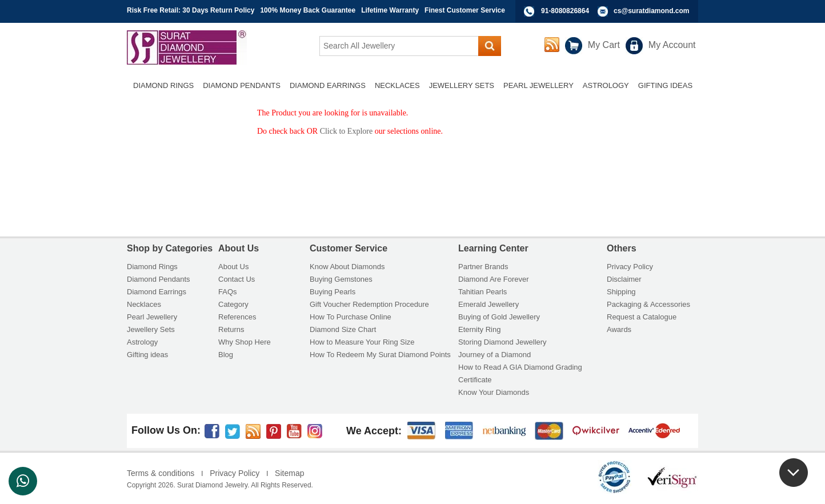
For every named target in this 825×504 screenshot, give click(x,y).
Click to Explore (347, 131)
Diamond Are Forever (494, 279)
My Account (672, 45)
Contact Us (237, 279)
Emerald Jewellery (488, 304)
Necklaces (144, 304)
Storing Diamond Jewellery (502, 342)
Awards (619, 329)
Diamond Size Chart (343, 329)
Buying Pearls (333, 292)
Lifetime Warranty (390, 10)
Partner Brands (483, 267)
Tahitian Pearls (482, 292)
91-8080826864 (565, 11)
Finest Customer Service (465, 10)
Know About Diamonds (347, 267)
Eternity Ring (479, 329)
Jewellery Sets (151, 329)
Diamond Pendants (159, 279)
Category (233, 304)
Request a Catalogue (642, 317)
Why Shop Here (245, 342)
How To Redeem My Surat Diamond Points (380, 355)
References (237, 317)
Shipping (621, 292)
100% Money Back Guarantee (308, 10)
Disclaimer (624, 279)
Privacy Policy (630, 267)
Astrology (142, 342)
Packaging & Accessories (648, 304)
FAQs (228, 292)
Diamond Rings (152, 267)
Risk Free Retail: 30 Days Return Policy (191, 10)
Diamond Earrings (157, 292)
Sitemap (289, 473)
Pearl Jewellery (152, 317)
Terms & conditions (161, 473)
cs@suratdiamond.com (651, 11)
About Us (233, 267)
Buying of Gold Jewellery (499, 317)
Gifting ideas (147, 355)
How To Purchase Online (351, 317)
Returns (231, 329)
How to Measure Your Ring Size (362, 342)
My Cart (604, 45)
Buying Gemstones (341, 279)
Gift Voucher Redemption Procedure (369, 304)
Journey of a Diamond (494, 355)
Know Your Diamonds (494, 392)
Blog (226, 355)
